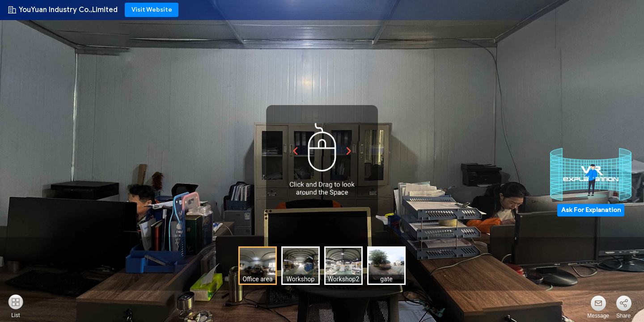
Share (623, 316)
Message (598, 316)
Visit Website (152, 10)
